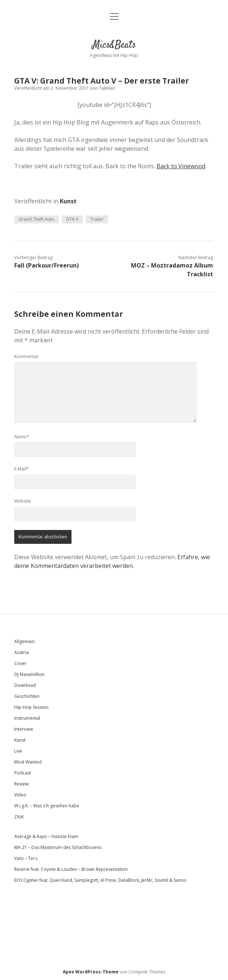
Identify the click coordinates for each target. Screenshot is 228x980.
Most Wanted (28, 762)
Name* (22, 437)
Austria (22, 652)
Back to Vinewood (181, 166)
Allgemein (24, 641)
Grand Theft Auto (36, 219)
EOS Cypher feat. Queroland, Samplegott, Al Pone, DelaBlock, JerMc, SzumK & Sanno (100, 880)
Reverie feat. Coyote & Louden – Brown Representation (71, 869)
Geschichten (27, 696)
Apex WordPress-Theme (91, 972)
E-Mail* (22, 469)
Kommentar (26, 356)
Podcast (23, 773)
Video (20, 795)
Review (21, 784)
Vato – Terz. (26, 858)
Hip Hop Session (31, 707)
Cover (20, 663)
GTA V (72, 219)
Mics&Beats (114, 45)
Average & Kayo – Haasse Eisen (46, 836)
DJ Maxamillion (29, 674)
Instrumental (27, 718)
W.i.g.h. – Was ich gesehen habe (47, 806)
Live (18, 751)
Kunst (68, 201)
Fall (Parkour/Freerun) (47, 265)
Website (23, 501)
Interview (24, 729)
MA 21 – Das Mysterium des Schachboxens (58, 847)
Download (25, 685)
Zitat (19, 817)
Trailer (97, 219)
